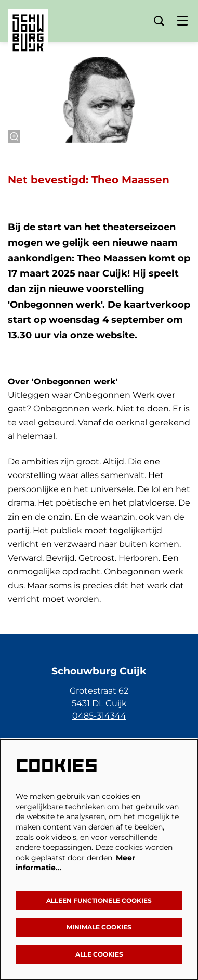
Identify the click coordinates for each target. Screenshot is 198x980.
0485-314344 (99, 716)
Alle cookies (99, 954)
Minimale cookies (99, 927)
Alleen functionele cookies (99, 901)
